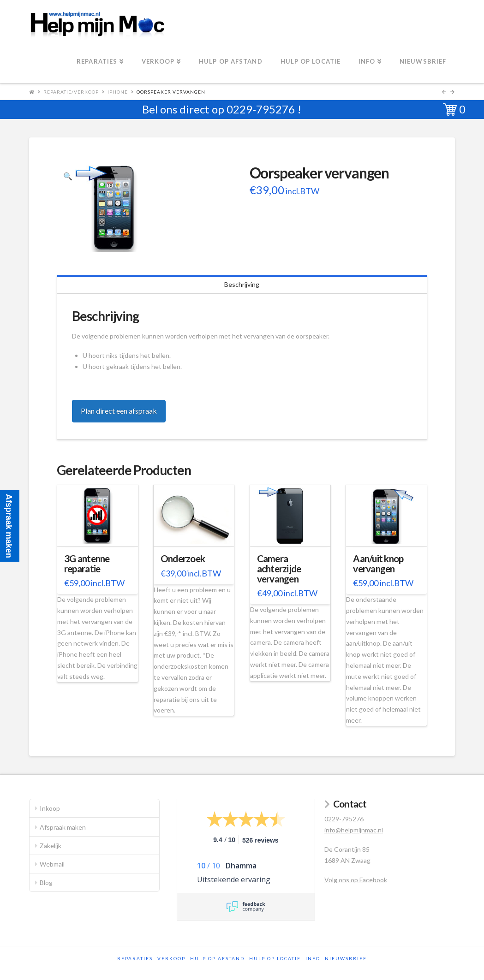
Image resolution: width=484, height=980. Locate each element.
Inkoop (50, 808)
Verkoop (171, 958)
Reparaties (135, 958)
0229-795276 (261, 109)
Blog (46, 882)
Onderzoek (183, 558)
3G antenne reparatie (87, 564)
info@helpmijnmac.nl (354, 830)
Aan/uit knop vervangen (378, 564)
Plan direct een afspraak (119, 411)
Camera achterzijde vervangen (279, 569)
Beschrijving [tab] (242, 284)
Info (313, 958)
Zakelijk (51, 846)
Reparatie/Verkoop (71, 92)
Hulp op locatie (275, 958)
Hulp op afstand (217, 958)
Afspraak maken (63, 827)
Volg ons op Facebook (356, 880)
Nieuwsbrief (346, 958)
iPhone (118, 92)
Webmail (52, 864)
